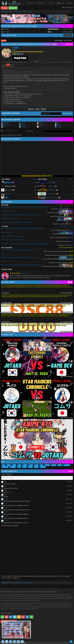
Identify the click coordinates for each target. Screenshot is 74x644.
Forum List (31, 3)
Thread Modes (69, 44)
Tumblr (22, 125)
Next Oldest (6, 113)
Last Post (4, 41)
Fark (3, 127)
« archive (70, 471)
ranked (13, 467)
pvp (25, 467)
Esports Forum (27, 11)
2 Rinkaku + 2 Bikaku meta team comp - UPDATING (18, 250)
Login (4, 8)
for (19, 467)
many (47, 465)
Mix (39, 127)
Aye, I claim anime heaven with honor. (17, 636)
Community (17, 11)
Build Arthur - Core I (8, 211)
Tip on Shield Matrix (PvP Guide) (12, 236)
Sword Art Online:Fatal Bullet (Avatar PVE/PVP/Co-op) (19, 257)
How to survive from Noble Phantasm (14, 240)
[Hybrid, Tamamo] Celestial (10, 219)
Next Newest (15, 113)
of (42, 465)
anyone (5, 467)
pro (15, 465)
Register (13, 8)
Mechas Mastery (7, 232)
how (31, 467)
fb (20, 465)
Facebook (5, 123)
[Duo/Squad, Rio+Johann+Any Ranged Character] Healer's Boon (22, 265)
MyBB (8, 643)
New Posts (42, 3)
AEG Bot (10, 493)
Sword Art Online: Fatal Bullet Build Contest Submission (20, 215)
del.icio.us (5, 125)
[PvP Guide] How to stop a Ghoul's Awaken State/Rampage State (22, 229)
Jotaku (32, 72)
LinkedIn (23, 127)
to (4, 465)
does (25, 465)
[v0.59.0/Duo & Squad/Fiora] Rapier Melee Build (17, 222)
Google (58, 127)
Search (51, 3)
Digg (57, 123)
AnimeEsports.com (6, 11)
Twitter (22, 123)
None (3, 254)
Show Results (68, 35)
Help (69, 3)
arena (43, 467)
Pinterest (41, 125)
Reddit (40, 123)
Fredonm (7, 194)
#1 (70, 70)
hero (37, 467)
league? (67, 465)
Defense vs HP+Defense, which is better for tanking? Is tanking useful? (24, 244)
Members (61, 3)
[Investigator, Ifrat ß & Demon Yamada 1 (24, 208)
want (54, 465)
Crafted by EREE (13, 643)
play (60, 465)
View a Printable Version (9, 131)
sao (37, 465)
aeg (9, 465)
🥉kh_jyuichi (8, 190)
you (31, 465)
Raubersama (24, 273)
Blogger (58, 125)
